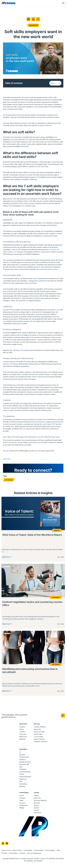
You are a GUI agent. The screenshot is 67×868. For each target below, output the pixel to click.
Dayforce (22, 760)
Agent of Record (39, 740)
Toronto (36, 811)
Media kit (22, 740)
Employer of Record (40, 742)
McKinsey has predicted (22, 350)
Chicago (22, 798)
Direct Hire (37, 730)
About (22, 730)
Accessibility (28, 851)
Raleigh (22, 808)
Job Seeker (33, 25)
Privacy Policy (17, 851)
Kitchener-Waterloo (40, 801)
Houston (22, 803)
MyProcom (23, 737)
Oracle (22, 775)
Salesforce (23, 780)
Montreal (37, 803)
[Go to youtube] (7, 844)
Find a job (23, 735)
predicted (42, 281)
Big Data (22, 755)
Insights (22, 727)
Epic (21, 767)
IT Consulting (38, 737)
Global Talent (38, 735)
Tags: (5, 476)
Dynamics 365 (24, 765)
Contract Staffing (40, 727)
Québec (36, 808)
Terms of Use (6, 851)
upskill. (55, 236)
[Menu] (63, 3)
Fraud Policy (13, 854)
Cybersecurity (24, 757)
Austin (22, 796)
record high (47, 424)
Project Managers (25, 777)
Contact (22, 732)
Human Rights (50, 851)
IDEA (58, 851)
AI (20, 753)
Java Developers (25, 772)
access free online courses (48, 270)
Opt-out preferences (34, 854)
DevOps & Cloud (25, 762)
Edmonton (37, 798)
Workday (22, 787)
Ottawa (36, 806)
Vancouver (37, 813)
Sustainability (39, 851)
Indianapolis (23, 806)
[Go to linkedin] (3, 844)
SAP (21, 782)
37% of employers (12, 364)
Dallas (21, 801)
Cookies (22, 854)
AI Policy (4, 854)
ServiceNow (23, 785)
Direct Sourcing (39, 732)
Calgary (36, 796)
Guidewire (23, 770)
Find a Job (7, 459)
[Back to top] (63, 716)
